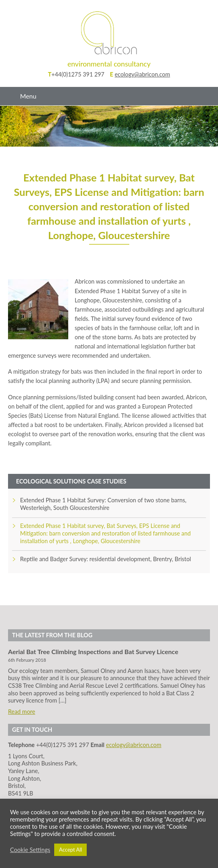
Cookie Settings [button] (30, 850)
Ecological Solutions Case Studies (71, 481)
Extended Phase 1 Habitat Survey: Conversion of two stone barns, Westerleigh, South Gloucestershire (103, 504)
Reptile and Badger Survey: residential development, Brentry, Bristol (106, 559)
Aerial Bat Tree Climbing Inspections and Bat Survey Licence (93, 652)
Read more (22, 712)
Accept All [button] (70, 850)
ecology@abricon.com (143, 74)
